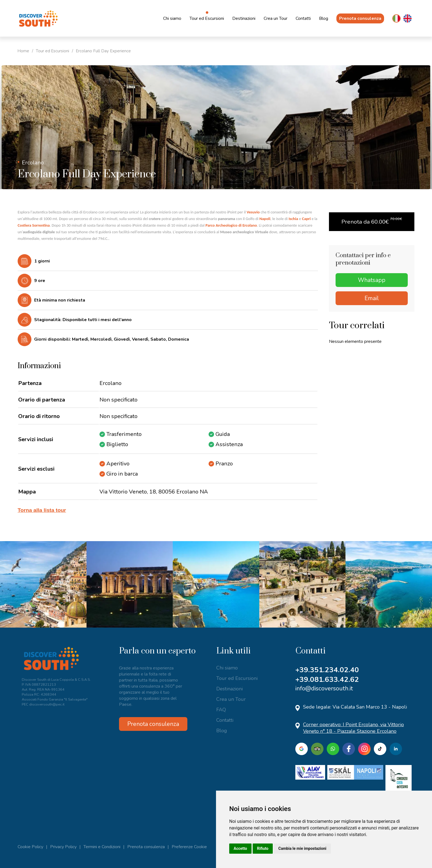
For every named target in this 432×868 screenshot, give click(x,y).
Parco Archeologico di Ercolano (231, 225)
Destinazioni (244, 18)
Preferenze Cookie (189, 847)
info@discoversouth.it (324, 688)
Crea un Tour (276, 18)
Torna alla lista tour (42, 510)
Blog (324, 18)
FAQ (221, 710)
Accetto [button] (240, 848)
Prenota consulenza (360, 18)
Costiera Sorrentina (34, 225)
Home (24, 51)
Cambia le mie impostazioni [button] (302, 848)
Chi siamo (172, 18)
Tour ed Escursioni (207, 18)
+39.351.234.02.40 (327, 670)
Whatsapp (372, 280)
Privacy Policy (63, 847)
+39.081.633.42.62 (327, 680)
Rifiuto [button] (263, 848)
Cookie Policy (30, 847)
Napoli (265, 219)
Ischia (293, 219)
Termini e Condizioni (102, 847)
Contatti (303, 18)
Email (372, 298)
